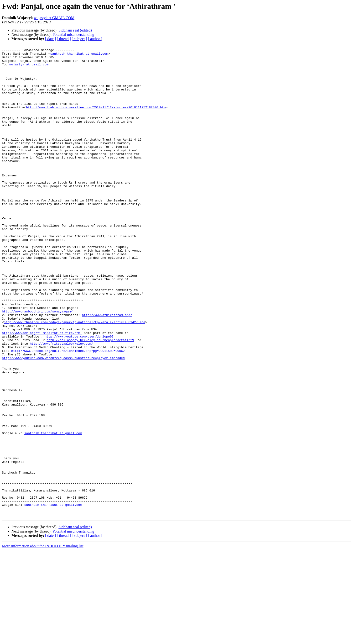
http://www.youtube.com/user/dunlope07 (79, 394)
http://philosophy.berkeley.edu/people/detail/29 (90, 399)
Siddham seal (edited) (75, 30)
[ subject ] (79, 39)
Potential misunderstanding (73, 34)
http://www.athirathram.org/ (107, 369)
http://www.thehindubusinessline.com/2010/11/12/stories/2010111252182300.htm (96, 119)
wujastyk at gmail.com (29, 68)
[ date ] (50, 39)
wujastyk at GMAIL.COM (54, 18)
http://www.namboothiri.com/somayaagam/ (37, 364)
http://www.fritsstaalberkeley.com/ (61, 403)
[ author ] (95, 39)
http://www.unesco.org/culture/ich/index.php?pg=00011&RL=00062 (68, 412)
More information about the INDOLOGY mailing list (43, 640)
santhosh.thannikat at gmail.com (79, 55)
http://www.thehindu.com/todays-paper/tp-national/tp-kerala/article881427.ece (75, 377)
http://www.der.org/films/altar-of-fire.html (42, 390)
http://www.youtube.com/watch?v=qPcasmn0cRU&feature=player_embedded (63, 420)
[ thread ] (64, 39)
